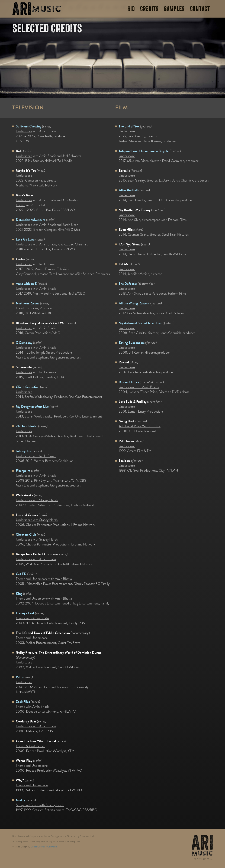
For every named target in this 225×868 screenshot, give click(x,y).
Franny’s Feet (25, 613)
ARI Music (37, 9)
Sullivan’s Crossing (29, 126)
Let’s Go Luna (25, 239)
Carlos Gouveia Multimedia (44, 847)
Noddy (20, 800)
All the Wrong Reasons (134, 303)
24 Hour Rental (27, 426)
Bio (131, 9)
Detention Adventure (31, 220)
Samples (174, 9)
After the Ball (128, 190)
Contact (200, 9)
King (19, 593)
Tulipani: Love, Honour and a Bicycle (144, 151)
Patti (19, 677)
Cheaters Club (26, 534)
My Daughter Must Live (32, 406)
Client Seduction (28, 387)
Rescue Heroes (129, 382)
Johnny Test (24, 451)
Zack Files (23, 702)
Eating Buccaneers (132, 343)
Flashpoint (23, 471)
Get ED (21, 574)
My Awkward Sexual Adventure (140, 323)
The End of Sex (129, 126)
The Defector (128, 284)
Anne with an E (26, 284)
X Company (24, 343)
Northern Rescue (28, 303)
